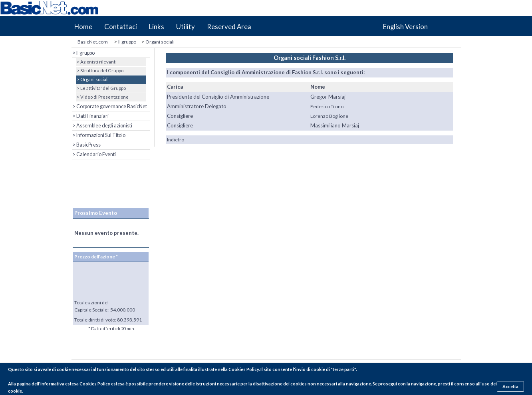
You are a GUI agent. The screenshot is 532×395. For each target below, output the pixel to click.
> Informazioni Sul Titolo (99, 135)
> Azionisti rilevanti (96, 62)
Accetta (510, 386)
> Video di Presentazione (102, 97)
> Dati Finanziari (90, 116)
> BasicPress (86, 145)
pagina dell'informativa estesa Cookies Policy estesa (71, 384)
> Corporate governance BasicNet (109, 106)
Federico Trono (327, 106)
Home (83, 27)
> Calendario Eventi (94, 154)
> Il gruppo (83, 53)
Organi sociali (160, 42)
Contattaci (121, 27)
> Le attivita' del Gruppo (101, 88)
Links (157, 27)
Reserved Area (229, 27)
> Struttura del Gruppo (100, 70)
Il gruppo (127, 42)
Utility (186, 27)
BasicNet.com (93, 42)
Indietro (176, 140)
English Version (405, 27)
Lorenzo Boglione (329, 116)
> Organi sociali (92, 79)
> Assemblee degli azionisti (102, 126)
